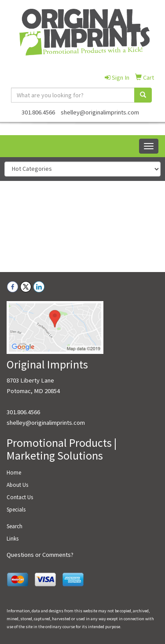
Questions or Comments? (40, 555)
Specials (16, 510)
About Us (17, 485)
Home (14, 473)
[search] (143, 95)
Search (15, 526)
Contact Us (20, 497)
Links (13, 539)
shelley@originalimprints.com (100, 112)
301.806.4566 (38, 112)
